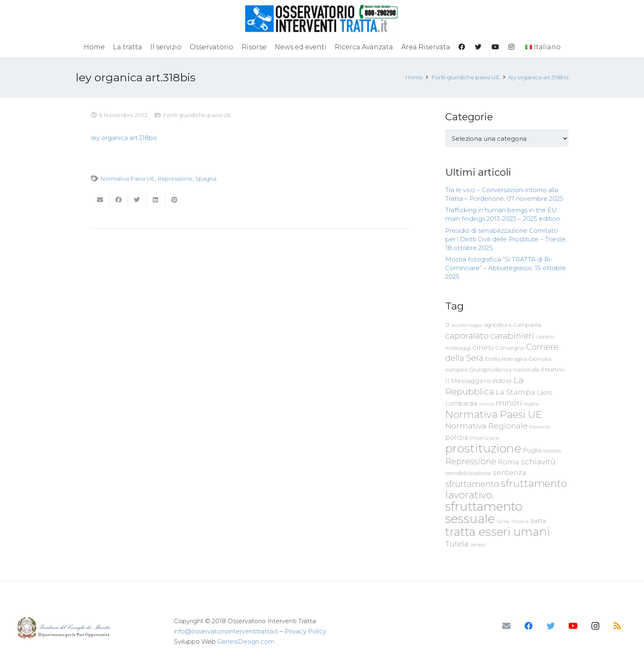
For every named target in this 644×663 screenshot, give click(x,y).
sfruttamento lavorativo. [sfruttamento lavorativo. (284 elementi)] (506, 489)
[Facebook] (529, 626)
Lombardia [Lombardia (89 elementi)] (461, 404)
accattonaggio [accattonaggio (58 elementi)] (467, 325)
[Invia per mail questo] (100, 200)
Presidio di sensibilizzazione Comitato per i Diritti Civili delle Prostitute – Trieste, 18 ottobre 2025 (506, 239)
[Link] (322, 18)
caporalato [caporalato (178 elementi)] (467, 336)
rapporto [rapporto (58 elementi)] (552, 451)
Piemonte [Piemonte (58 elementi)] (540, 427)
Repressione (175, 179)
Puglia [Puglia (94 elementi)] (532, 450)
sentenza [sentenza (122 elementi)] (509, 472)
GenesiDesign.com (246, 641)
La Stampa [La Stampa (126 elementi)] (515, 392)
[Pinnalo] (174, 200)
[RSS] (617, 626)
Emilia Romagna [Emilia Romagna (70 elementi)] (506, 359)
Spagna (206, 179)
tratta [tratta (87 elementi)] (538, 521)
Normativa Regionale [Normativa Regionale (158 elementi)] (486, 426)
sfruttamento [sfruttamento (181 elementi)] (472, 484)
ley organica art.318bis (124, 138)
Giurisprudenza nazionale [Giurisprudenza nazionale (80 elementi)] (504, 369)
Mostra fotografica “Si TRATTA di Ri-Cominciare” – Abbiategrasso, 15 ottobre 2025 (506, 268)
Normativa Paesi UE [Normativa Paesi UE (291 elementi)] (494, 414)
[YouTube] (573, 626)
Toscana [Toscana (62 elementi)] (520, 521)
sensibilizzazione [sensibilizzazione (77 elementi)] (468, 473)
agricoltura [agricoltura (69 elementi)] (498, 325)
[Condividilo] (119, 200)
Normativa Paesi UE (128, 179)
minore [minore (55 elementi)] (486, 404)
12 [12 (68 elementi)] (447, 325)
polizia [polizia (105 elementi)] (457, 437)
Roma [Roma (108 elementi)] (508, 462)
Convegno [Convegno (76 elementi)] (510, 348)
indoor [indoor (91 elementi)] (502, 381)
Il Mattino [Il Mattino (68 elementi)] (553, 370)
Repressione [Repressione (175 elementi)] (471, 461)
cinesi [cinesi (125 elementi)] (483, 347)
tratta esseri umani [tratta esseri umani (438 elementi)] (498, 532)
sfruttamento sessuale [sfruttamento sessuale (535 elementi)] (484, 513)
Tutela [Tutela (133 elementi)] (457, 544)
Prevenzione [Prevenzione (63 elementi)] (484, 438)
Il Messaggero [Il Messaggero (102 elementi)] (468, 381)
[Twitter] (551, 626)
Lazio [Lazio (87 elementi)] (545, 392)
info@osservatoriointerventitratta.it (226, 631)
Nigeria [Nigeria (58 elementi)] (531, 404)
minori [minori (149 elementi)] (509, 403)
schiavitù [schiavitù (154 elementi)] (538, 462)
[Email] (506, 626)
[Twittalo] (137, 200)
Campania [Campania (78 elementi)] (527, 325)
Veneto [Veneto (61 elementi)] (478, 545)
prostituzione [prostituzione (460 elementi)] (483, 448)
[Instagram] (595, 626)
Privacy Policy (305, 631)
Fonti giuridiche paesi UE (197, 115)
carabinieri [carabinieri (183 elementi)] (512, 336)
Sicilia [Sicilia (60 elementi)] (503, 521)
